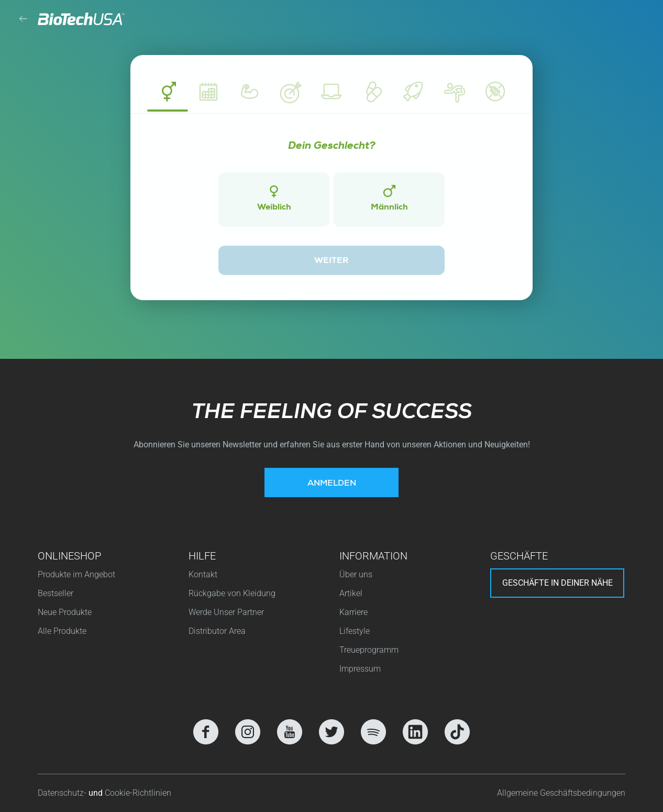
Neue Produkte (65, 612)
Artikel (351, 593)
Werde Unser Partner (226, 612)
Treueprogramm (369, 650)
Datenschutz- (63, 793)
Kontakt (203, 574)
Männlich (389, 199)
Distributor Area (217, 631)
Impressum (360, 669)
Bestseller (56, 593)
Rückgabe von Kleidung (232, 593)
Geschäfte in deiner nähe (557, 583)
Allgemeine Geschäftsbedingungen (561, 793)
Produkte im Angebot (76, 574)
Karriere (353, 612)
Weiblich (274, 199)
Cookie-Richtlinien (138, 793)
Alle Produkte (62, 631)
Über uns (356, 574)
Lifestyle (355, 631)
